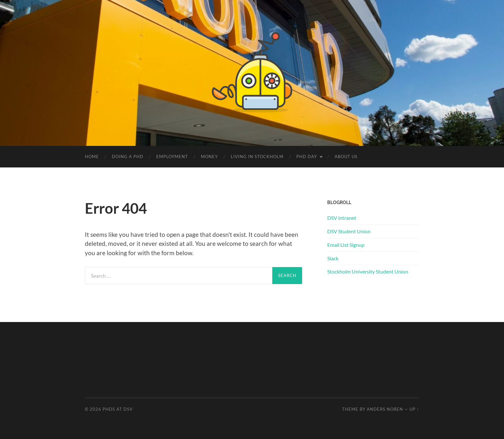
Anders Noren (385, 409)
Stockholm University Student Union (368, 271)
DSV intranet (342, 218)
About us (346, 157)
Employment (172, 157)
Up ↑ (414, 409)
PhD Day (307, 157)
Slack (333, 258)
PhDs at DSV (118, 409)
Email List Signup (346, 245)
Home (92, 157)
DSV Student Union (349, 231)
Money (209, 157)
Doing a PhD (128, 157)
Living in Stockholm (257, 157)
